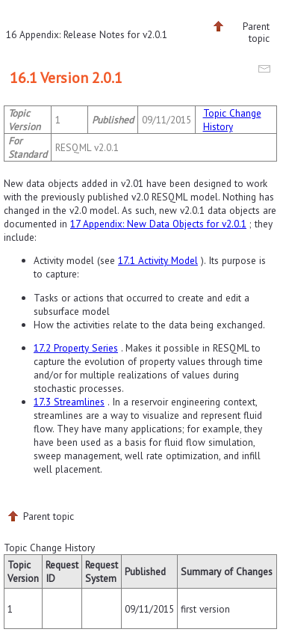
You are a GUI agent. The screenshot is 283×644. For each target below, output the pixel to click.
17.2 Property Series (76, 348)
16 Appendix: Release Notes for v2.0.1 (87, 34)
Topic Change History (232, 120)
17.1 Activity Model (158, 260)
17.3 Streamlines (69, 402)
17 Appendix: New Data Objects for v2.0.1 (158, 224)
